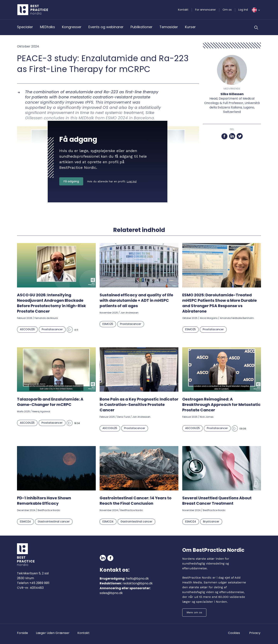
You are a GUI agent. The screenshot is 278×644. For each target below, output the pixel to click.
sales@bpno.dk (111, 593)
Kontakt (183, 10)
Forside (22, 633)
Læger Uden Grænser (53, 633)
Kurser (190, 27)
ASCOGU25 (27, 423)
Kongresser (72, 27)
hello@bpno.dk (137, 579)
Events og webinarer (106, 27)
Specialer (25, 27)
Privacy (255, 633)
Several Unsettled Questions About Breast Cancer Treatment (217, 501)
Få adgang (71, 181)
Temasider (169, 27)
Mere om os (194, 612)
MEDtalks (47, 27)
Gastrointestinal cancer (54, 521)
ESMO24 (25, 521)
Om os (227, 10)
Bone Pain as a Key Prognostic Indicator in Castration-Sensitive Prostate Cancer (139, 405)
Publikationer (142, 27)
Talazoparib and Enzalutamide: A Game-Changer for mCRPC (50, 402)
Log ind (243, 10)
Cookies (234, 633)
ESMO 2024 (117, 118)
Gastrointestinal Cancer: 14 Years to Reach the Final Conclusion (136, 501)
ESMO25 (108, 324)
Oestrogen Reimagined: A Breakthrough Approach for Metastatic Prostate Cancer (221, 405)
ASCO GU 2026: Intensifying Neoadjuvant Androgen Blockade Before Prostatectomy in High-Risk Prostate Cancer (51, 303)
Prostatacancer (52, 329)
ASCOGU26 (27, 329)
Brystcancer (211, 521)
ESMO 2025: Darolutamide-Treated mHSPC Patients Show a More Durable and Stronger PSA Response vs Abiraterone (220, 303)
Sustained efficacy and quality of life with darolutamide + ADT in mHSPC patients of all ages (136, 300)
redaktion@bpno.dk (138, 583)
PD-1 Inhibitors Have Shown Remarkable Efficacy (44, 501)
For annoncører (206, 10)
